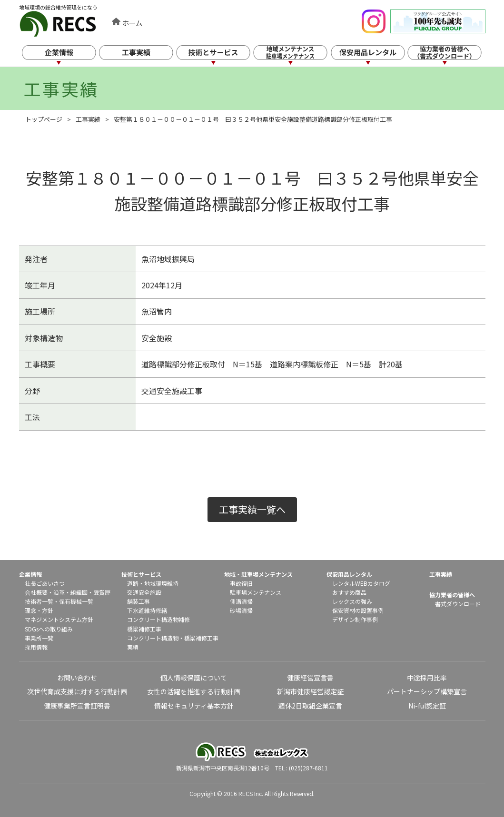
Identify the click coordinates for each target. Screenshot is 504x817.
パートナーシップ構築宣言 (427, 691)
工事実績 (143, 56)
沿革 (59, 592)
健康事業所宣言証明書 (77, 706)
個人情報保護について (194, 678)
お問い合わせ (77, 678)
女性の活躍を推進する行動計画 (194, 691)
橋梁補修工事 (144, 629)
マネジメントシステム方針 (59, 619)
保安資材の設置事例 (358, 610)
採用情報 (36, 647)
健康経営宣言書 (310, 678)
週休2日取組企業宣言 (310, 706)
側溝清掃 (241, 601)
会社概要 (36, 592)
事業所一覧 (39, 638)
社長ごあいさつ (45, 583)
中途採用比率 (427, 678)
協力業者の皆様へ (452, 595)
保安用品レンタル (376, 56)
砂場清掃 (241, 610)
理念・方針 (39, 610)
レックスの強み (352, 601)
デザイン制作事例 (355, 619)
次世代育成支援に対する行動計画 (77, 691)
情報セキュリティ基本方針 (194, 706)
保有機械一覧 (76, 601)
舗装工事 (138, 601)
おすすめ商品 (349, 592)
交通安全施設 (144, 592)
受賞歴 (102, 592)
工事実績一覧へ (252, 509)
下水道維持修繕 (147, 610)
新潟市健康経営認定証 (310, 691)
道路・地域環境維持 (153, 583)
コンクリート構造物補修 (158, 619)
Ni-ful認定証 (427, 706)
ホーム (132, 23)
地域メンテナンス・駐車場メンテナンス (298, 56)
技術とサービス (221, 56)
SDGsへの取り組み (49, 629)
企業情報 (66, 56)
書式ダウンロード (458, 604)
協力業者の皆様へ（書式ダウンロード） (454, 56)
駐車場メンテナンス (256, 592)
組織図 (79, 592)
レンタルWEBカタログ (361, 583)
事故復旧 (241, 583)
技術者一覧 (39, 601)
